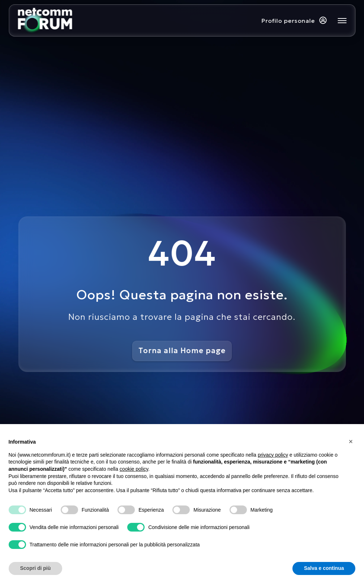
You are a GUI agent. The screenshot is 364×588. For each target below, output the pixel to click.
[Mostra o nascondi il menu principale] (342, 21)
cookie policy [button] (134, 469)
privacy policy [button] (273, 455)
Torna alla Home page (182, 351)
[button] (352, 441)
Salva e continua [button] (324, 568)
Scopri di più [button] (36, 568)
